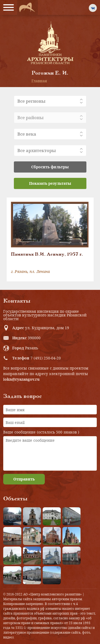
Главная (39, 81)
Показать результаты (50, 183)
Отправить (24, 479)
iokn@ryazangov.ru (21, 379)
